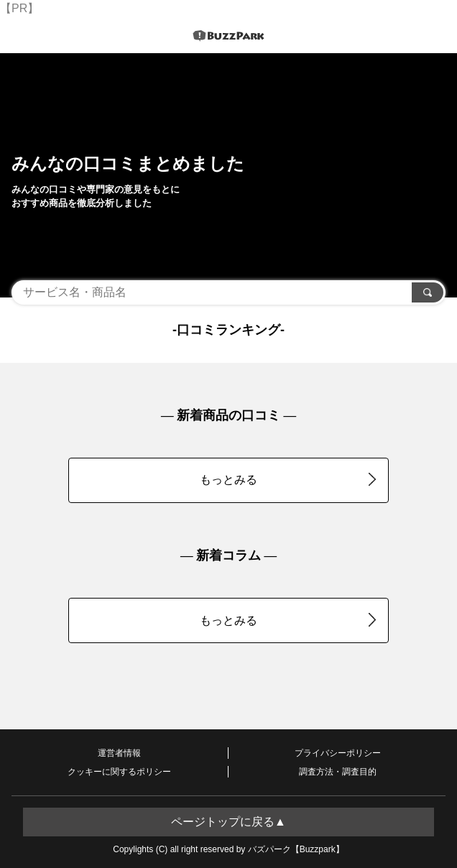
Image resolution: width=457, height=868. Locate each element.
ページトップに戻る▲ (228, 822)
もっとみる (288, 479)
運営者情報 (119, 753)
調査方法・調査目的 (338, 772)
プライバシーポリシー (338, 753)
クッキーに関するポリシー (119, 772)
